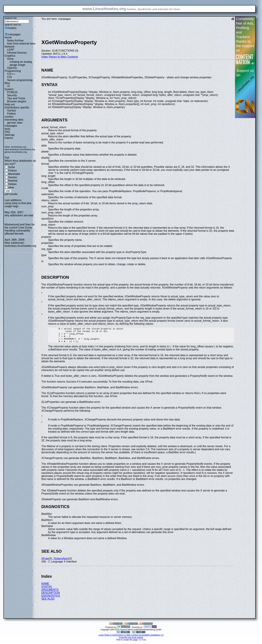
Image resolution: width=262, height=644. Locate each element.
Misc (7, 83)
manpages (14, 34)
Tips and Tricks (16, 98)
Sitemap (10, 135)
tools (7, 129)
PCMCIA (12, 92)
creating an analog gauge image (21, 63)
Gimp (10, 59)
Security (12, 95)
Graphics (10, 56)
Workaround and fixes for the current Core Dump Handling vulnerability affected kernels (20, 229)
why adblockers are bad (19, 215)
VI (8, 86)
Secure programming (20, 80)
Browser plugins (17, 101)
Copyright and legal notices (131, 640)
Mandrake (14, 174)
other (11, 187)
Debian (12, 184)
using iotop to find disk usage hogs (18, 205)
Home (8, 37)
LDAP (11, 50)
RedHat (13, 181)
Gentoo (11, 111)
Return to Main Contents (63, 57)
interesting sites (14, 120)
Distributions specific (17, 107)
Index (45, 57)
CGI (9, 77)
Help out (10, 104)
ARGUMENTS (50, 593)
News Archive (15, 41)
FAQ (7, 132)
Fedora (11, 114)
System (9, 89)
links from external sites (21, 44)
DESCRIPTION (51, 596)
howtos (12, 28)
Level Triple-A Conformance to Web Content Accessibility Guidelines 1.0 (131, 638)
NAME (45, 587)
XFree (45, 562)
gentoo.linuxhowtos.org (16, 152)
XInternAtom (61, 562)
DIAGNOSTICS (51, 599)
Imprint (9, 138)
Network (10, 47)
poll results (11, 194)
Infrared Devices (17, 53)
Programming (13, 71)
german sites (15, 123)
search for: (11, 18)
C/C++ (11, 74)
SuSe (11, 167)
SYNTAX (47, 590)
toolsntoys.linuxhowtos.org (22, 149)
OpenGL (12, 68)
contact (9, 117)
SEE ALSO (48, 602)
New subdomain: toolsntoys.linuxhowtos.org (20, 244)
